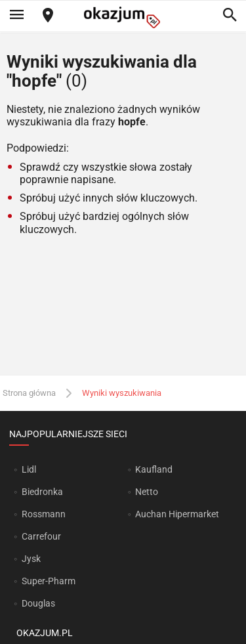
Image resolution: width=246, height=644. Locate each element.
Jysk (31, 559)
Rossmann (44, 514)
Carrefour (41, 536)
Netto (147, 492)
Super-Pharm (49, 581)
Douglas (38, 603)
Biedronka (42, 492)
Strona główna (29, 393)
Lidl (29, 469)
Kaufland (154, 469)
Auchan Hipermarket (177, 514)
